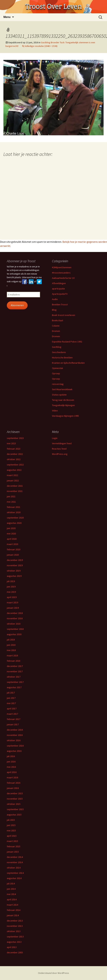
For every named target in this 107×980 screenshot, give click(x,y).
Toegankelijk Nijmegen (63, 405)
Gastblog (57, 347)
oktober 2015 (14, 804)
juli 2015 (11, 820)
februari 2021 (14, 507)
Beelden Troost (60, 304)
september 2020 (15, 518)
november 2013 (15, 926)
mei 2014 (11, 894)
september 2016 (15, 746)
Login (55, 438)
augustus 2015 (14, 815)
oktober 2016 (14, 740)
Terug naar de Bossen (63, 400)
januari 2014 (13, 915)
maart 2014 (12, 905)
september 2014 (15, 873)
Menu (7, 17)
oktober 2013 (14, 931)
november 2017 (15, 671)
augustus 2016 (14, 751)
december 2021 (15, 486)
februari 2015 (14, 846)
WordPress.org (60, 454)
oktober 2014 (14, 868)
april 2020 (12, 539)
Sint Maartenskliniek (62, 389)
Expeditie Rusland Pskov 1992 (67, 342)
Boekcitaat (58, 320)
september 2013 (15, 937)
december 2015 (15, 793)
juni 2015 (11, 825)
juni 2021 (11, 496)
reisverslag (58, 384)
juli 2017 (11, 693)
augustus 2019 (14, 576)
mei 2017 (11, 703)
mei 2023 (11, 443)
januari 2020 (13, 555)
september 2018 (15, 629)
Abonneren (17, 305)
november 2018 (15, 618)
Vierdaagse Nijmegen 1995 (65, 416)
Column (56, 326)
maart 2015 (12, 841)
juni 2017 (11, 698)
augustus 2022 (14, 470)
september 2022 (15, 465)
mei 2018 (11, 650)
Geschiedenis (59, 352)
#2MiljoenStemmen (62, 267)
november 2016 (15, 735)
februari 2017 (14, 719)
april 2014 (12, 899)
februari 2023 (14, 449)
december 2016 (15, 730)
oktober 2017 (14, 677)
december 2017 (15, 666)
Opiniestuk (58, 368)
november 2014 (15, 862)
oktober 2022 (14, 459)
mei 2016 (11, 767)
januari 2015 (13, 852)
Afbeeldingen (59, 283)
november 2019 (15, 565)
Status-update (59, 395)
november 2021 (15, 491)
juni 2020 (11, 528)
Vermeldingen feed (62, 443)
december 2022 (15, 454)
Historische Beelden (62, 358)
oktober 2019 (14, 571)
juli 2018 (11, 640)
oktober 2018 (14, 624)
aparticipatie (58, 289)
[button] (53, 98)
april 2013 (12, 947)
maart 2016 (12, 777)
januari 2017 (13, 724)
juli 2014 (11, 884)
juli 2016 (11, 756)
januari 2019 (13, 608)
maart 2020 (12, 544)
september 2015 (15, 809)
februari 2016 (14, 783)
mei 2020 (11, 534)
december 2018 (15, 613)
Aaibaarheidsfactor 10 (63, 278)
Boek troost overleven (64, 315)
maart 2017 (12, 714)
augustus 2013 (14, 942)
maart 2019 (12, 602)
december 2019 (15, 560)
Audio (55, 299)
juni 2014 (11, 889)
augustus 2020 (14, 523)
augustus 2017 (14, 687)
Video (55, 411)
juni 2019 (11, 587)
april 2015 (12, 836)
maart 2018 (12, 656)
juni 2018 (11, 645)
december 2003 (15, 952)
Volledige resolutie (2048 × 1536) (41, 46)
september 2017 (15, 682)
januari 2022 (13, 481)
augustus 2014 (14, 878)
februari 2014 (14, 910)
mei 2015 (11, 830)
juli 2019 (11, 581)
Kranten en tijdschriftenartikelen (68, 363)
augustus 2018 (14, 634)
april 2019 (12, 597)
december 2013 (15, 921)
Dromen (56, 331)
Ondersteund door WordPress (53, 973)
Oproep (56, 373)
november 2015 (15, 799)
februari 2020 (14, 549)
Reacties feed (59, 449)
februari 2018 (14, 661)
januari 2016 (13, 788)
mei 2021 (11, 502)
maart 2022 (12, 475)
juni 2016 (11, 762)
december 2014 (15, 857)
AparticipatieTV (60, 294)
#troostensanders (61, 273)
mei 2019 (11, 592)
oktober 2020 (14, 512)
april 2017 (12, 709)
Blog (54, 310)
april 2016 (12, 772)
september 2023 (15, 438)
